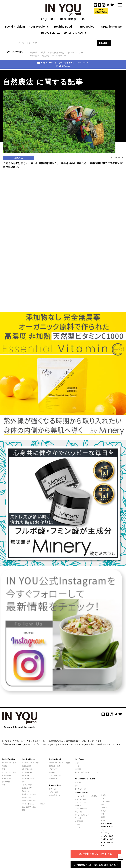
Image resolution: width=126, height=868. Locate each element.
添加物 (4, 766)
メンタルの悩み (27, 785)
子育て (77, 763)
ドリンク (78, 828)
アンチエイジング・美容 (30, 763)
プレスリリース (80, 789)
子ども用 (78, 818)
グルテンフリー (55, 769)
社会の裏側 (6, 782)
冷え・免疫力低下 (28, 778)
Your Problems (28, 759)
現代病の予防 (26, 766)
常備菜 (103, 795)
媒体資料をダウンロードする (96, 854)
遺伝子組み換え (8, 775)
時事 (4, 785)
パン (102, 798)
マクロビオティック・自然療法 (60, 763)
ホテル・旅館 (54, 792)
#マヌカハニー (59, 56)
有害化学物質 (7, 778)
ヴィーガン (53, 778)
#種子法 (33, 53)
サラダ (103, 811)
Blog (103, 830)
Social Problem (9, 759)
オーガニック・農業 (9, 763)
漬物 (102, 805)
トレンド (78, 766)
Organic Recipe (82, 792)
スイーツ (78, 824)
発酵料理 (52, 772)
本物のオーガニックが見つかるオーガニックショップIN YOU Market (63, 64)
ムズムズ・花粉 (27, 788)
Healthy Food (55, 759)
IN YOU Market (106, 823)
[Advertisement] (21, 204)
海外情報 (78, 769)
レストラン (53, 789)
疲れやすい (26, 791)
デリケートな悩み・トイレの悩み (33, 804)
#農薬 (43, 53)
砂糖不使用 (79, 821)
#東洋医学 (34, 56)
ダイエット (26, 775)
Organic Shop (55, 785)
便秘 (23, 810)
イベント (78, 783)
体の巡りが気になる (29, 794)
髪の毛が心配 (26, 797)
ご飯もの (104, 808)
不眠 (23, 782)
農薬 (4, 769)
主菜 (102, 814)
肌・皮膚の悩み (27, 772)
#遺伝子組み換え (56, 53)
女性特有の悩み (27, 769)
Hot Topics (80, 759)
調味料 (103, 817)
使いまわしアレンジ (82, 815)
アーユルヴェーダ (55, 775)
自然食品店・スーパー (57, 795)
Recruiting (105, 833)
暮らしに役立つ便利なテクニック (87, 772)
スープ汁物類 (106, 802)
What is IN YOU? (107, 827)
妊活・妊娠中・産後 (29, 807)
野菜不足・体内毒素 (29, 801)
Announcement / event (85, 779)
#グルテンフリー (75, 53)
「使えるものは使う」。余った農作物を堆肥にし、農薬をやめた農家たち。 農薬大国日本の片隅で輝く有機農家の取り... (63, 165)
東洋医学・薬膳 (55, 766)
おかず (103, 820)
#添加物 (46, 56)
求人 (77, 786)
